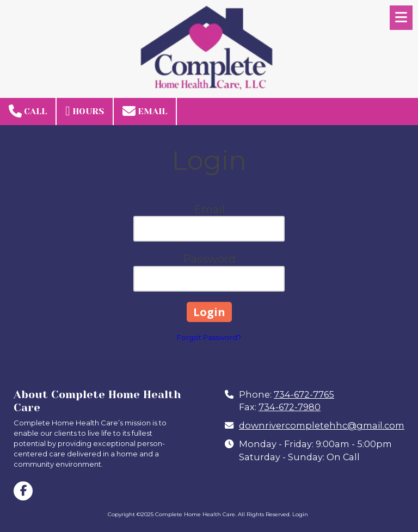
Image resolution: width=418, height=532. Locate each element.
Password (209, 259)
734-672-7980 (290, 407)
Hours (85, 111)
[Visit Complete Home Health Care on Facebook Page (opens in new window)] (23, 491)
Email (145, 111)
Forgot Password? (209, 337)
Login (300, 514)
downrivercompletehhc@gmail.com (322, 425)
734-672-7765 (304, 394)
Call (28, 111)
